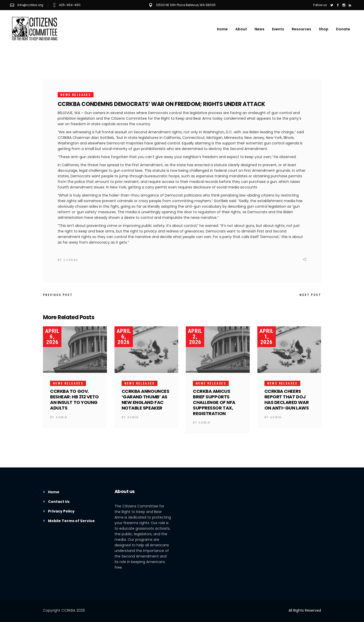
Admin (62, 417)
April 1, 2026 (267, 337)
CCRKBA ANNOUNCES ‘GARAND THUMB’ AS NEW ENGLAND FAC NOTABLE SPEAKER (145, 400)
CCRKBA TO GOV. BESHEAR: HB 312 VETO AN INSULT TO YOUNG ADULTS (74, 400)
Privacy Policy (61, 511)
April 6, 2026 (52, 337)
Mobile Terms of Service (71, 521)
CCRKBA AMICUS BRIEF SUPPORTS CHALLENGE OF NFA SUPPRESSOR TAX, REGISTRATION (214, 402)
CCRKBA (71, 260)
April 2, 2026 (195, 337)
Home (54, 492)
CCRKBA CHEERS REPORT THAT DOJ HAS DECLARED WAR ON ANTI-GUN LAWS (287, 400)
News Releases (76, 95)
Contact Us (59, 502)
